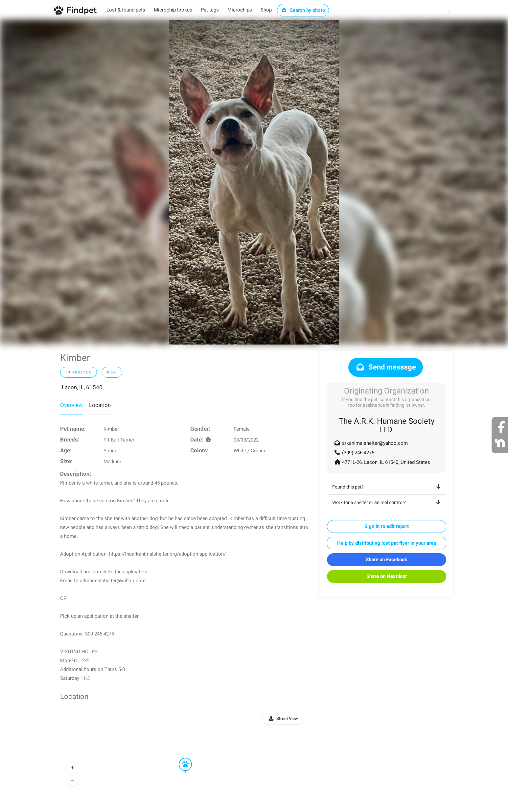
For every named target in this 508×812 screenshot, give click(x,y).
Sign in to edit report (387, 526)
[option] (254, 182)
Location (100, 405)
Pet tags (210, 10)
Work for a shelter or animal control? (388, 502)
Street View (287, 718)
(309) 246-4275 (358, 453)
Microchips (240, 10)
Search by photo (303, 10)
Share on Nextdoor (387, 576)
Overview (71, 405)
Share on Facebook (386, 560)
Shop (266, 10)
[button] (181, 758)
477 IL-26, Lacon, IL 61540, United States (386, 462)
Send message (386, 367)
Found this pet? (388, 487)
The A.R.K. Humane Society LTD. (387, 425)
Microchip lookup (173, 10)
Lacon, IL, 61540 (82, 387)
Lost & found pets (126, 10)
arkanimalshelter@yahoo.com (375, 443)
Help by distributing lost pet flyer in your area (387, 543)
